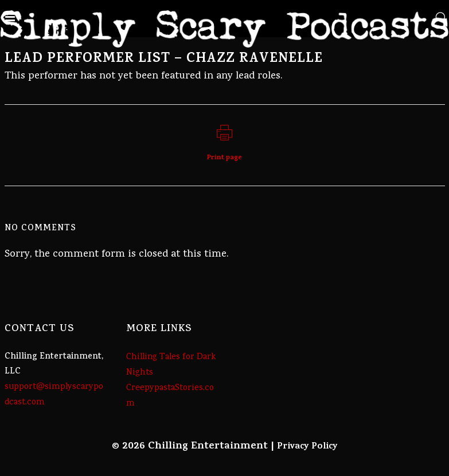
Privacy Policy (307, 447)
